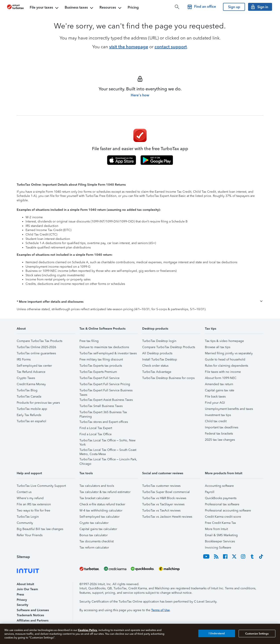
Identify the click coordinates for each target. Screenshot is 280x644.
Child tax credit (216, 421)
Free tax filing (89, 341)
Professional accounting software (228, 511)
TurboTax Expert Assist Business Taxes (106, 400)
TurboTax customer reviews (161, 486)
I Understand (217, 633)
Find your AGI (215, 403)
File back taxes (215, 397)
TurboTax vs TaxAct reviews (161, 511)
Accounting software (219, 486)
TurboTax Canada (29, 397)
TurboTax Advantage (157, 372)
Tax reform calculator (94, 548)
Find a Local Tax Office (96, 434)
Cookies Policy (87, 630)
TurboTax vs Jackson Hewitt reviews (167, 517)
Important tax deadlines (222, 427)
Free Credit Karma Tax (220, 523)
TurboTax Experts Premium (98, 372)
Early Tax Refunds (29, 415)
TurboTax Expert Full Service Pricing (105, 384)
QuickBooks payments (221, 498)
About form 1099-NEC (221, 378)
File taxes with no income (223, 372)
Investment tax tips (218, 415)
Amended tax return (219, 384)
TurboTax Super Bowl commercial (166, 492)
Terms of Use (160, 610)
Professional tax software (222, 504)
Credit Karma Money (31, 384)
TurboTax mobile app (32, 409)
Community (25, 523)
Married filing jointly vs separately (229, 353)
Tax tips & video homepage (224, 341)
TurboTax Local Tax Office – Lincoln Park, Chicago (108, 460)
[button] (140, 302)
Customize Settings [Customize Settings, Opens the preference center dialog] (257, 633)
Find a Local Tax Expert (96, 428)
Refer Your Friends (30, 535)
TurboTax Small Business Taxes (101, 406)
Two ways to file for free (33, 511)
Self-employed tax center (34, 366)
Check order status (155, 366)
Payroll (210, 492)
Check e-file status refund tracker (102, 504)
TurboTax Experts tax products (101, 366)
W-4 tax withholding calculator (101, 511)
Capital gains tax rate (220, 390)
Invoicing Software (218, 548)
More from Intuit (216, 529)
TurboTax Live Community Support (41, 486)
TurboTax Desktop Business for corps (168, 378)
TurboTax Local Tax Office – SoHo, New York (107, 441)
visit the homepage (129, 47)
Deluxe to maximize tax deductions (104, 347)
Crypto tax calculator (94, 523)
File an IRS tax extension (34, 504)
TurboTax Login (28, 517)
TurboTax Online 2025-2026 (36, 347)
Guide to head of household (225, 359)
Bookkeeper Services (220, 541)
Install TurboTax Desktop (160, 359)
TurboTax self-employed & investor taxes (108, 353)
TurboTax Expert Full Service (99, 378)
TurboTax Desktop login (159, 341)
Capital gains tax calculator (98, 529)
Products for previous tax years (38, 403)
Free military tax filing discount (101, 359)
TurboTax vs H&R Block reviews (164, 498)
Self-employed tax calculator (99, 517)
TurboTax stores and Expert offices (104, 422)
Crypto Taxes (26, 378)
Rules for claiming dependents (227, 366)
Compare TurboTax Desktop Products (169, 347)
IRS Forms (24, 359)
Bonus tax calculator (94, 535)
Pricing (133, 7)
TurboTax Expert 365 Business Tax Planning (103, 413)
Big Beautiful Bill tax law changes (40, 529)
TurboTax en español (31, 421)
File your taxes (45, 8)
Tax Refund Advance (31, 372)
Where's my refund (30, 498)
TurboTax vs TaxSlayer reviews (163, 504)
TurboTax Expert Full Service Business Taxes (106, 391)
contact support (171, 47)
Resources (111, 8)
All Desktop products (157, 353)
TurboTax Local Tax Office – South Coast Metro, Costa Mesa (108, 451)
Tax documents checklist (97, 541)
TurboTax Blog (27, 390)
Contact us (24, 492)
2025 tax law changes (220, 440)
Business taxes (79, 8)
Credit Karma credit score (223, 517)
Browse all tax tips (218, 347)
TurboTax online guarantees (36, 353)
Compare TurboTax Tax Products (40, 341)
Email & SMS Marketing (221, 535)
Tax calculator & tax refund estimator (105, 492)
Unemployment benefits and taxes (229, 409)
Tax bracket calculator (95, 498)
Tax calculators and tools (97, 486)
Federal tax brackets (219, 434)
